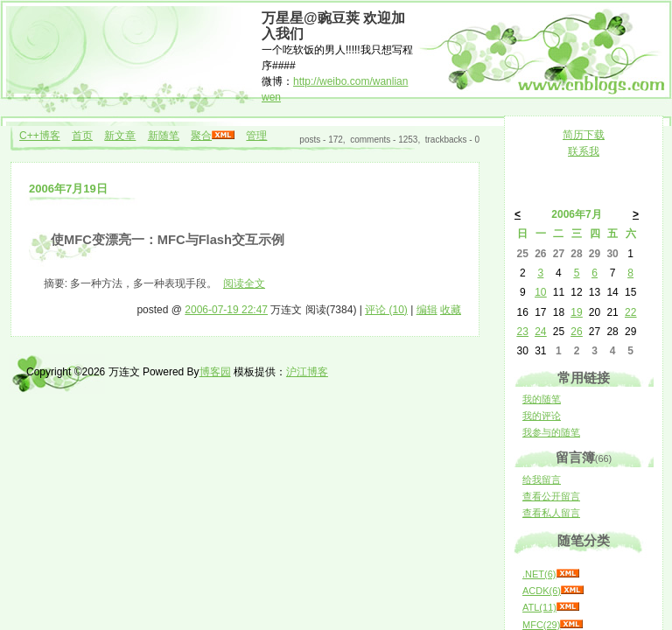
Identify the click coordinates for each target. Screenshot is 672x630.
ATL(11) (539, 607)
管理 (256, 136)
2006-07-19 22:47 (226, 310)
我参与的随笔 (551, 432)
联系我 (584, 151)
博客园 (215, 372)
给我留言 (542, 479)
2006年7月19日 (68, 189)
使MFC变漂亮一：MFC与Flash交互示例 (168, 240)
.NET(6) (539, 574)
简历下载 (584, 135)
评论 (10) (386, 310)
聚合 (201, 136)
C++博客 (40, 136)
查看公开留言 (551, 496)
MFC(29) (541, 625)
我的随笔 (542, 399)
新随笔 (164, 136)
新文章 (120, 136)
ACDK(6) (542, 591)
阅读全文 (244, 283)
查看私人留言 (551, 513)
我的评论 (542, 416)
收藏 (451, 310)
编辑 (427, 310)
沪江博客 (307, 372)
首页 (82, 136)
